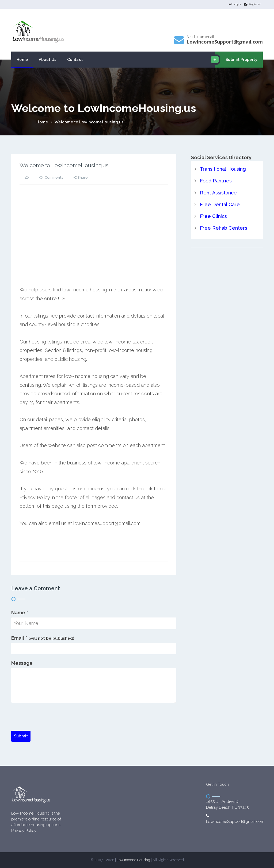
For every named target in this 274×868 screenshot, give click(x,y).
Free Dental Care (220, 204)
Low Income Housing (133, 860)
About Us (48, 60)
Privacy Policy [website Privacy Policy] (24, 831)
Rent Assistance (218, 193)
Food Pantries (216, 181)
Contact (75, 60)
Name (20, 613)
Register (252, 4)
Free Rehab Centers (224, 228)
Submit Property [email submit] (236, 60)
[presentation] (52, 720)
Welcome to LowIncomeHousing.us (89, 122)
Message (22, 663)
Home (22, 60)
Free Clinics (213, 216)
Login (235, 4)
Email (43, 638)
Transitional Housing (223, 169)
